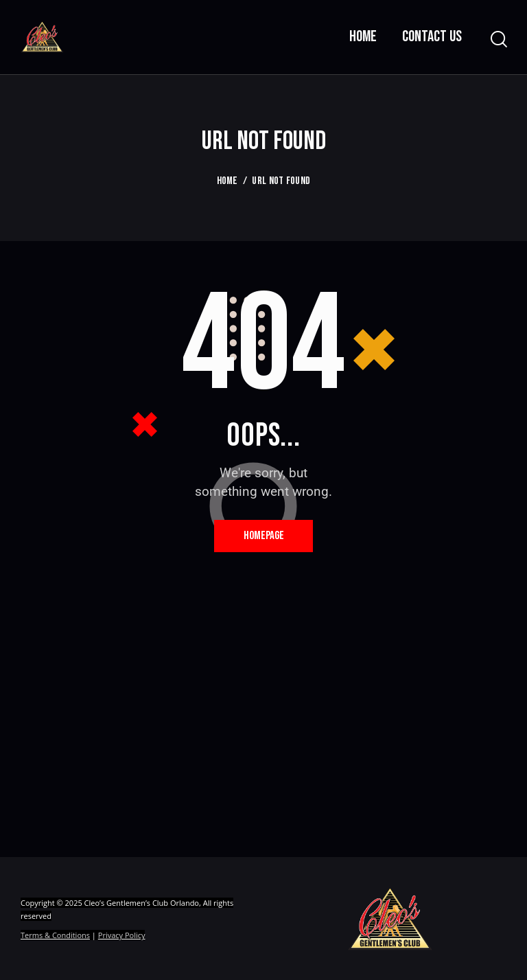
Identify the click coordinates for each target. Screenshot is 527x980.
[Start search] (498, 39)
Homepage (264, 537)
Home (227, 181)
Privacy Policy (122, 938)
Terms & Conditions (55, 938)
